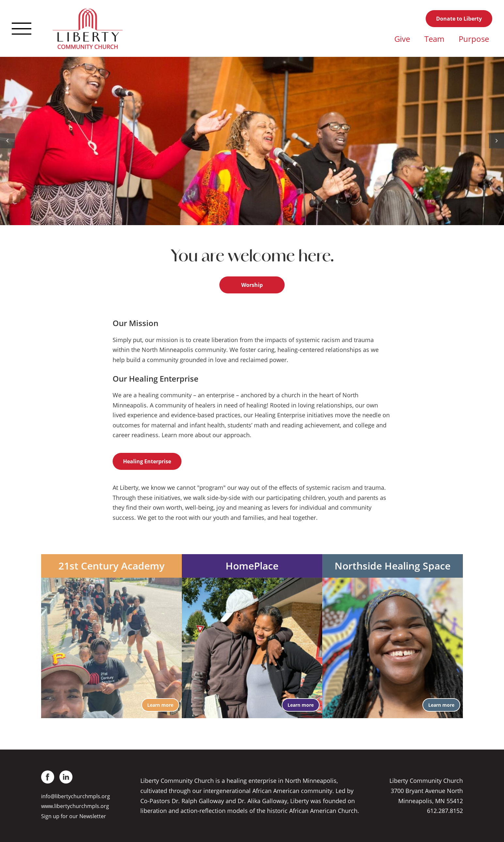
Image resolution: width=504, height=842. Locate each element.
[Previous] (8, 141)
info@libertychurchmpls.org (76, 796)
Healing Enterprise (147, 461)
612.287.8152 (445, 811)
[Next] (496, 141)
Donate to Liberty (459, 19)
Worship (252, 285)
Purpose (474, 39)
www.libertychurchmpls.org (75, 806)
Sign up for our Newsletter (74, 816)
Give (402, 39)
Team (434, 39)
